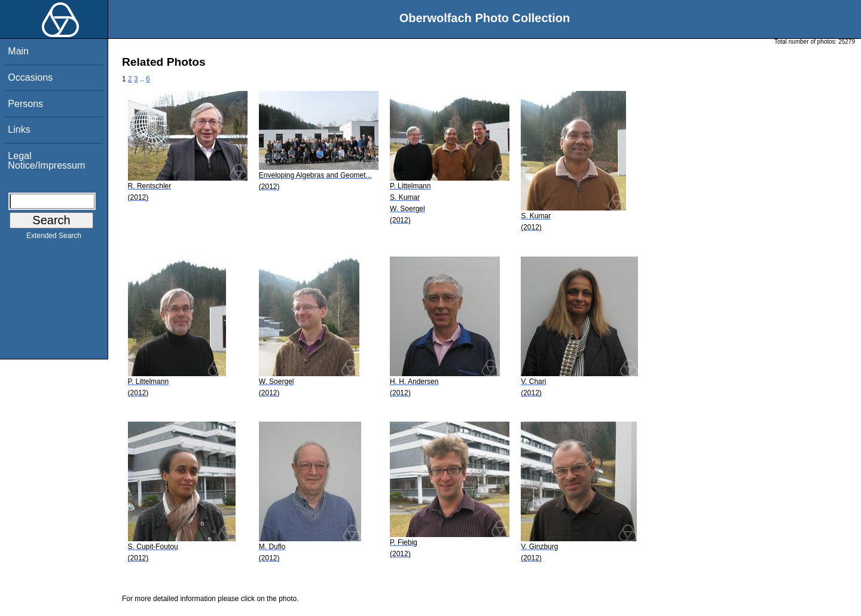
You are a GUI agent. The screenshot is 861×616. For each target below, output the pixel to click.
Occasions (30, 77)
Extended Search (54, 238)
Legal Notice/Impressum (46, 161)
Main (18, 51)
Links (19, 129)
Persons (25, 104)
